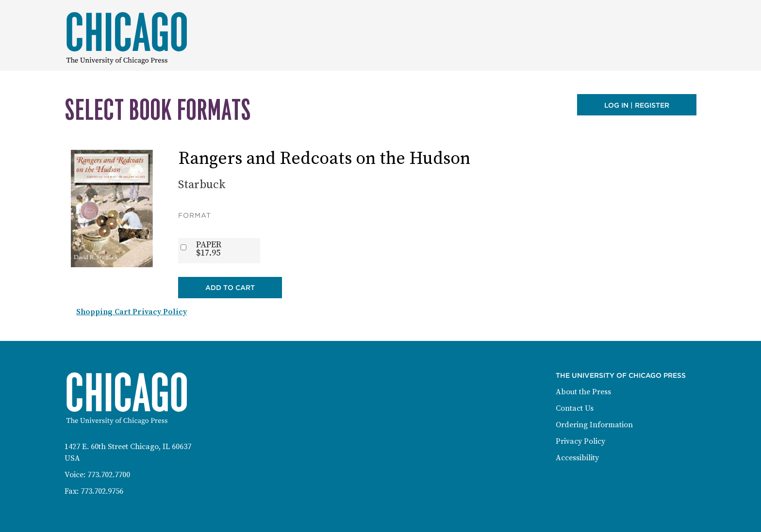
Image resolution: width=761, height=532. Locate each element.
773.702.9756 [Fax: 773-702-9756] (102, 491)
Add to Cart (230, 288)
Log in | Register (637, 105)
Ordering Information (594, 425)
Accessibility (577, 458)
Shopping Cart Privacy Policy (132, 312)
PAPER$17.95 (209, 249)
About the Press (583, 392)
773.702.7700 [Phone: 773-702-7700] (109, 475)
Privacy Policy (580, 441)
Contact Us (575, 408)
